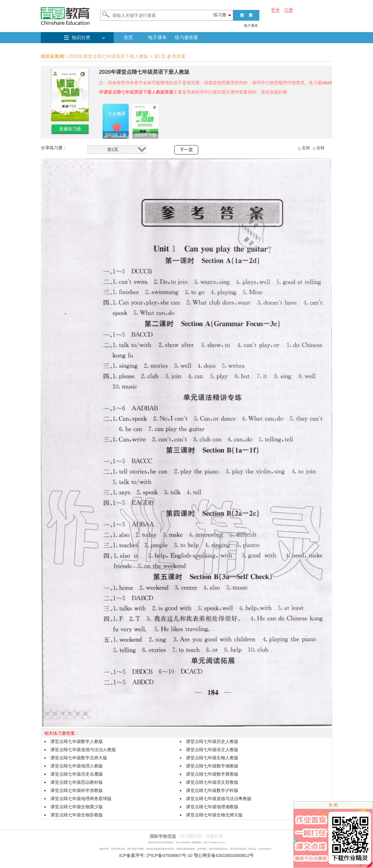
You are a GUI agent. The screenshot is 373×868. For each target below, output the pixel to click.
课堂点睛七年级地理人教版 (77, 766)
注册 (288, 10)
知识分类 (81, 37)
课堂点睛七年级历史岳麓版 (77, 774)
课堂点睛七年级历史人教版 (212, 741)
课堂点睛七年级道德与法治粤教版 (219, 798)
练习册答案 (186, 37)
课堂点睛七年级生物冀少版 (77, 807)
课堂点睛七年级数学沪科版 (212, 790)
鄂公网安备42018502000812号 (224, 855)
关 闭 (333, 805)
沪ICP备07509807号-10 (169, 855)
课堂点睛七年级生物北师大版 (214, 815)
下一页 (186, 150)
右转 (321, 148)
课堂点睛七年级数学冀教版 (212, 774)
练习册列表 (191, 836)
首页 (128, 37)
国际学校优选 (163, 836)
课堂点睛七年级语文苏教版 (212, 782)
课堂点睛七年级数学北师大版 (79, 758)
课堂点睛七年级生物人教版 (212, 758)
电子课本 (251, 26)
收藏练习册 (70, 129)
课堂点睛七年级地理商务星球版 (81, 798)
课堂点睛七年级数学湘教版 (212, 766)
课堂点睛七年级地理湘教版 (212, 807)
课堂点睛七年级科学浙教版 (77, 790)
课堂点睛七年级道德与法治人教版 (83, 750)
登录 (275, 10)
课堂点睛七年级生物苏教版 (77, 815)
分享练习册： (54, 148)
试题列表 (214, 836)
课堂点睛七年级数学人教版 (77, 741)
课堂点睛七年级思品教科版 (77, 782)
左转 (306, 148)
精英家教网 (52, 56)
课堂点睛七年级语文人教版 (212, 750)
